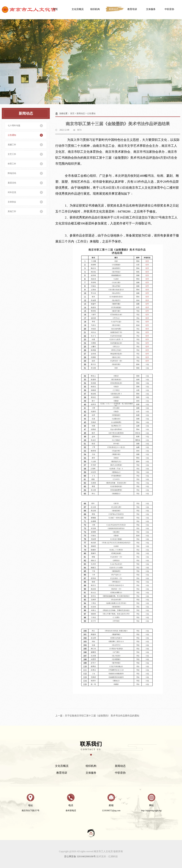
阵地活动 (12, 173)
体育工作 (12, 164)
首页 (55, 9)
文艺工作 (12, 154)
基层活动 (12, 183)
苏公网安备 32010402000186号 (80, 856)
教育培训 (132, 9)
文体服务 (151, 9)
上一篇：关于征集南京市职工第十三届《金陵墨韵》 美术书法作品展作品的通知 (97, 716)
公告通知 (12, 135)
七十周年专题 (14, 126)
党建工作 (12, 145)
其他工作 (12, 211)
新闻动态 (114, 9)
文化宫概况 (78, 9)
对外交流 (12, 192)
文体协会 (12, 202)
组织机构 (95, 9)
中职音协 (169, 9)
